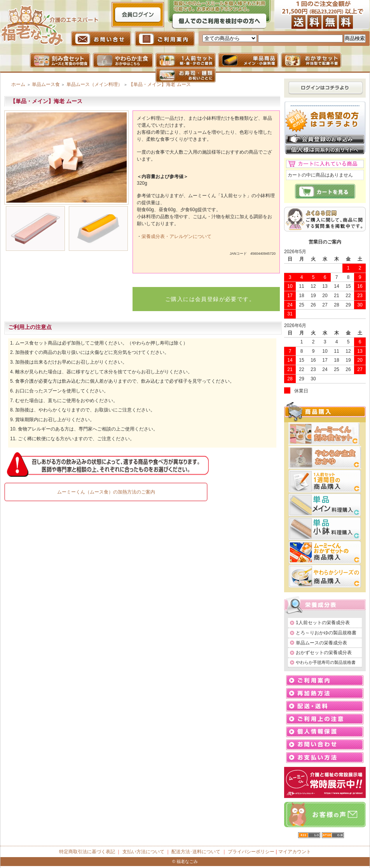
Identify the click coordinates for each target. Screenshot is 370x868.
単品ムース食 (46, 84)
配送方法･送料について (196, 852)
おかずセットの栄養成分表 (324, 653)
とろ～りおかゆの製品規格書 (326, 633)
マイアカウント (295, 852)
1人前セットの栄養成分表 (323, 623)
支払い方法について (143, 852)
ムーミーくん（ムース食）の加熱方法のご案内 (106, 492)
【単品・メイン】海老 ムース (160, 84)
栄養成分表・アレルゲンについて (176, 236)
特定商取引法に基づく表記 (87, 852)
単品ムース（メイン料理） (94, 84)
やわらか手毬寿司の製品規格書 (326, 662)
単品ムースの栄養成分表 (321, 643)
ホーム (18, 84)
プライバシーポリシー (251, 852)
